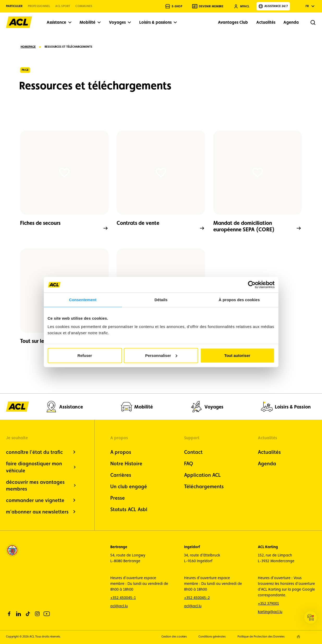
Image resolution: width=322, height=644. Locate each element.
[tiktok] (28, 614)
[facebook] (9, 614)
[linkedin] (19, 614)
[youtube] (47, 614)
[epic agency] (298, 637)
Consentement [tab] (83, 300)
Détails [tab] (161, 300)
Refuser (85, 355)
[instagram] (37, 614)
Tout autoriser (237, 355)
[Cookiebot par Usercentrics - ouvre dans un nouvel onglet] (252, 285)
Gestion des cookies (174, 637)
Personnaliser (161, 355)
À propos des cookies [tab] (239, 300)
